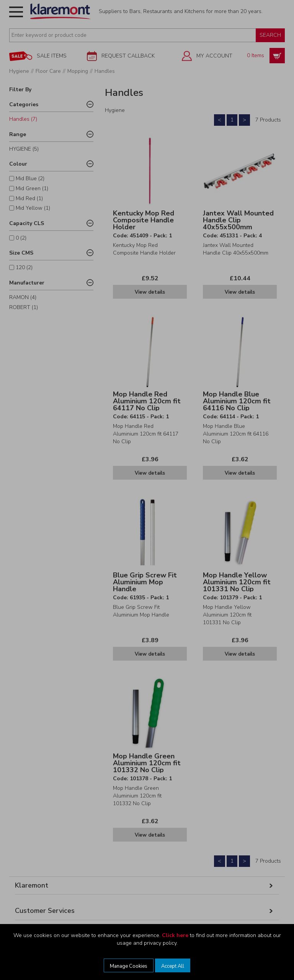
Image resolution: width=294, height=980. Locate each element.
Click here (175, 935)
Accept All (173, 966)
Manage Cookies (129, 966)
